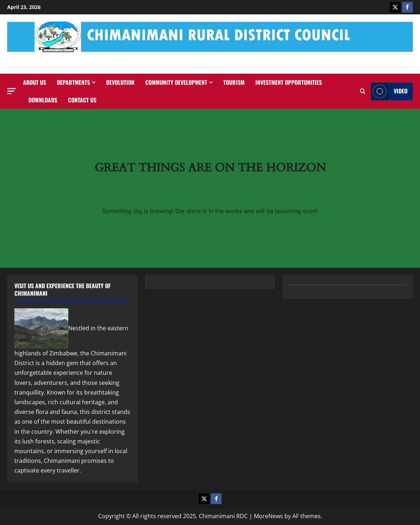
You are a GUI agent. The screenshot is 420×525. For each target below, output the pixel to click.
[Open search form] (363, 91)
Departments (73, 82)
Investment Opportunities (289, 82)
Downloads (43, 100)
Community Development (176, 82)
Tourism (234, 82)
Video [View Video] (389, 91)
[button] (12, 91)
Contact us (82, 100)
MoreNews (268, 516)
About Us (35, 82)
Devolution (120, 82)
